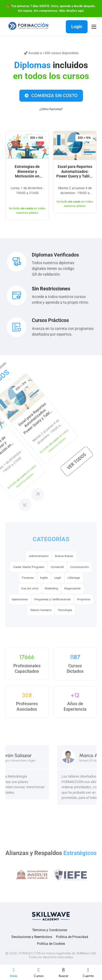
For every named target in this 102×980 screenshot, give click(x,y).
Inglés (43, 586)
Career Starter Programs (26, 574)
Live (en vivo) (27, 598)
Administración (37, 561)
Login (77, 27)
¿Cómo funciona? (51, 112)
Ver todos (13, 392)
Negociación (75, 598)
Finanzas (25, 586)
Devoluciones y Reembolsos (32, 937)
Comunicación (83, 574)
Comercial (58, 574)
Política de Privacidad (72, 937)
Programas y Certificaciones (53, 610)
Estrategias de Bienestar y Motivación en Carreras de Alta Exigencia (27, 179)
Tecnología (67, 622)
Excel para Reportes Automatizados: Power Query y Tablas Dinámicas (75, 177)
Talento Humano (39, 622)
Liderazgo (77, 586)
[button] (30, 458)
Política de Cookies (51, 944)
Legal (59, 586)
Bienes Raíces (66, 561)
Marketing (51, 598)
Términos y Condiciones (50, 930)
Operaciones (16, 610)
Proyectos (88, 610)
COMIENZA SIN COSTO (51, 98)
